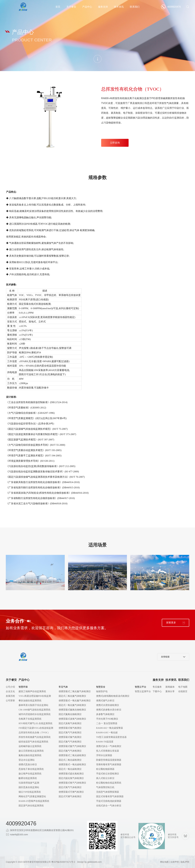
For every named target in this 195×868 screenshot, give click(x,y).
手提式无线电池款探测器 (109, 801)
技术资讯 (119, 7)
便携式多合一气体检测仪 (109, 746)
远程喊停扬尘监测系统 (30, 746)
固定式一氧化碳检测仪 (70, 769)
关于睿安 (71, 7)
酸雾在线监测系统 (28, 778)
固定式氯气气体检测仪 (70, 742)
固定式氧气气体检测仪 (70, 787)
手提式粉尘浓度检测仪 (108, 774)
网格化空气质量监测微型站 (32, 796)
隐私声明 (185, 862)
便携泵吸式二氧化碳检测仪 (72, 755)
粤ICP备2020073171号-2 (63, 862)
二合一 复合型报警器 (107, 723)
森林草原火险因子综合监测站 (33, 705)
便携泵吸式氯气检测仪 (70, 737)
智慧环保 (23, 687)
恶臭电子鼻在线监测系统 (31, 769)
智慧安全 (101, 687)
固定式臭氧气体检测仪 (70, 723)
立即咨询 (115, 143)
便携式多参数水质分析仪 (109, 710)
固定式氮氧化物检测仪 (70, 714)
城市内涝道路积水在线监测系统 (35, 714)
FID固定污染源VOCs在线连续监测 (36, 728)
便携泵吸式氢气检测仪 (70, 728)
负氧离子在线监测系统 (30, 719)
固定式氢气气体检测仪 (70, 733)
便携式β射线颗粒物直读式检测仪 (113, 696)
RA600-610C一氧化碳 (107, 733)
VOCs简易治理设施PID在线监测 (35, 696)
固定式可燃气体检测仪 (70, 796)
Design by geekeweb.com (89, 862)
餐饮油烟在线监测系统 (30, 701)
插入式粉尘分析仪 (105, 778)
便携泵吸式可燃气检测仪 (71, 792)
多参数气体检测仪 (105, 714)
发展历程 (10, 696)
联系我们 (135, 7)
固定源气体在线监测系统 (31, 806)
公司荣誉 (10, 701)
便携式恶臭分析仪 (28, 764)
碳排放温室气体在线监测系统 (33, 742)
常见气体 (63, 687)
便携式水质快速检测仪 (108, 705)
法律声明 (175, 862)
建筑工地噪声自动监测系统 (32, 691)
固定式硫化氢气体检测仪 (71, 778)
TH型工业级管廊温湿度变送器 (111, 737)
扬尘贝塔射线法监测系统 (31, 751)
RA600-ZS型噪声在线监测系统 (34, 801)
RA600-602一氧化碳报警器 (110, 728)
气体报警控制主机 (105, 787)
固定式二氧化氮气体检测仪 (72, 696)
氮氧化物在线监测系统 (30, 755)
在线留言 (183, 691)
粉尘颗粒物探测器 (105, 769)
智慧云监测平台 (143, 691)
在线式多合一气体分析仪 (109, 806)
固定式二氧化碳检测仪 (70, 760)
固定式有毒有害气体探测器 (110, 796)
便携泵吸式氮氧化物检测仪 (72, 710)
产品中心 (87, 7)
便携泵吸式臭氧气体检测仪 (72, 719)
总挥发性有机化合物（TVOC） (34, 733)
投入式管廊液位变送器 (108, 751)
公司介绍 (10, 687)
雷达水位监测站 (27, 760)
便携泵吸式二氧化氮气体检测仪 (75, 691)
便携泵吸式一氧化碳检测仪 (72, 764)
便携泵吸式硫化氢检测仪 (71, 774)
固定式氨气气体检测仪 (70, 751)
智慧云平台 (141, 687)
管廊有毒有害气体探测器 (109, 764)
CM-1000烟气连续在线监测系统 (34, 710)
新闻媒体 (170, 687)
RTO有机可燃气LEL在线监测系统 (35, 723)
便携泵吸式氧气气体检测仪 (72, 783)
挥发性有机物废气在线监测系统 (35, 737)
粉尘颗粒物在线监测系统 (109, 783)
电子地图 (183, 687)
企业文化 (10, 691)
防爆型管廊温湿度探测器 (109, 760)
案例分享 (170, 691)
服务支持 (103, 7)
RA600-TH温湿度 (105, 742)
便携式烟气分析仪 (105, 701)
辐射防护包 (102, 691)
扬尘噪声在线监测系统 (30, 774)
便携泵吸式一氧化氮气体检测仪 (75, 701)
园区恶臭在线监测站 (29, 787)
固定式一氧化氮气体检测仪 (72, 705)
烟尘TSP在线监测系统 (30, 792)
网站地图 (164, 862)
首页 (58, 7)
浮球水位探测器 (104, 755)
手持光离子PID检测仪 (107, 719)
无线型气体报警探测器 (108, 792)
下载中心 (157, 691)
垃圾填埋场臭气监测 (29, 783)
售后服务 (157, 687)
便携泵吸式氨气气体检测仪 (72, 746)
